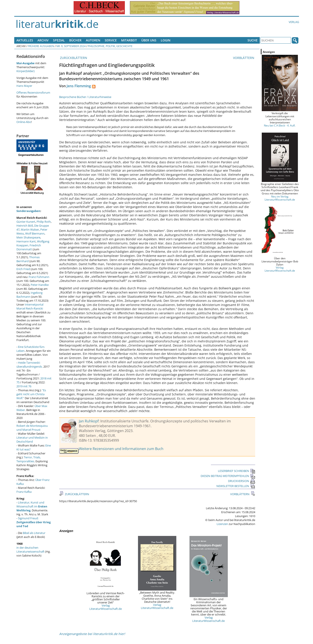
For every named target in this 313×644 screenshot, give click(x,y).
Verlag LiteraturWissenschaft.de (106, 607)
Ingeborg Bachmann (29, 295)
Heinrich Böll (25, 226)
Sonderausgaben (28, 211)
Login (166, 40)
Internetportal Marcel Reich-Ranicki (30, 306)
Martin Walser (30, 229)
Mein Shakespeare (28, 237)
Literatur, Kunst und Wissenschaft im (32, 506)
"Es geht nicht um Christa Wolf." (31, 394)
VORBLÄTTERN (244, 58)
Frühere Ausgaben (41, 46)
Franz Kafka (24, 492)
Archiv (43, 40)
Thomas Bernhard (28, 259)
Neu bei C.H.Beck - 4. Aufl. (280, 125)
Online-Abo (24, 122)
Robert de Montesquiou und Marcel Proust (32, 428)
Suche (253, 40)
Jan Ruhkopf (89, 421)
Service (111, 40)
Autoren (93, 40)
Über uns (149, 40)
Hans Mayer (24, 86)
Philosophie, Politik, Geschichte (110, 46)
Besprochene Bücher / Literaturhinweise (85, 97)
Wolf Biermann (35, 233)
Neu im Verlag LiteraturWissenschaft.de (280, 198)
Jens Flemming (79, 86)
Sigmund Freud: (34, 522)
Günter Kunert (26, 222)
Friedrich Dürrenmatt (29, 247)
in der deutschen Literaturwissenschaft (30, 550)
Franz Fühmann (39, 277)
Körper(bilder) (26, 71)
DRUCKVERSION (242, 481)
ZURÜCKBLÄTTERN (73, 58)
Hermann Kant (26, 241)
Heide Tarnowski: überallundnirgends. (30, 365)
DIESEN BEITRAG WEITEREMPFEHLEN (228, 476)
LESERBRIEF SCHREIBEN (237, 471)
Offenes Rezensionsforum (33, 93)
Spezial (59, 40)
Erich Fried (23, 269)
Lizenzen (222, 524)
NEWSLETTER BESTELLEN (236, 486)
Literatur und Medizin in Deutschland (32, 439)
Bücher (75, 40)
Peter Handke (40, 285)
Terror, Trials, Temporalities (29, 459)
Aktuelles (25, 40)
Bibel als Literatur (34, 533)
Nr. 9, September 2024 (71, 46)
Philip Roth (44, 222)
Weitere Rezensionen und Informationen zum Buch (121, 449)
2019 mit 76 (24, 386)
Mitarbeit (129, 40)
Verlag (294, 22)
